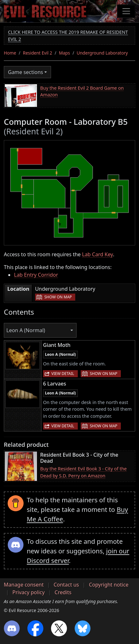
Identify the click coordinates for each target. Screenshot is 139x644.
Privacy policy (29, 592)
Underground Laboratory (102, 53)
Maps (65, 53)
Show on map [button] (58, 297)
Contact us (66, 585)
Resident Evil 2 (38, 53)
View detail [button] (63, 374)
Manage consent (24, 585)
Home (10, 53)
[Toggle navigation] (126, 11)
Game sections (26, 72)
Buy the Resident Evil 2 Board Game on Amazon (82, 91)
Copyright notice (109, 585)
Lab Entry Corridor (36, 275)
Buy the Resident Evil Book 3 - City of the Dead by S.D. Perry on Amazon (83, 472)
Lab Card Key (97, 254)
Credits (63, 592)
